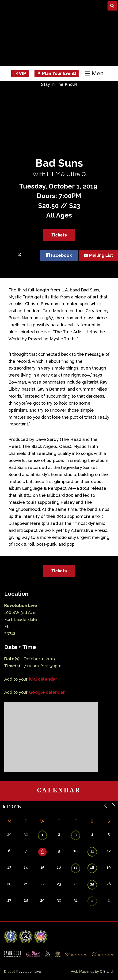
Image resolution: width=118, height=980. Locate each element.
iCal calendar (43, 679)
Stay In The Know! (59, 84)
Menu (96, 73)
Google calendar (47, 692)
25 (92, 884)
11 (92, 851)
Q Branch (107, 972)
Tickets (59, 235)
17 (76, 868)
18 (92, 868)
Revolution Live (29, 972)
